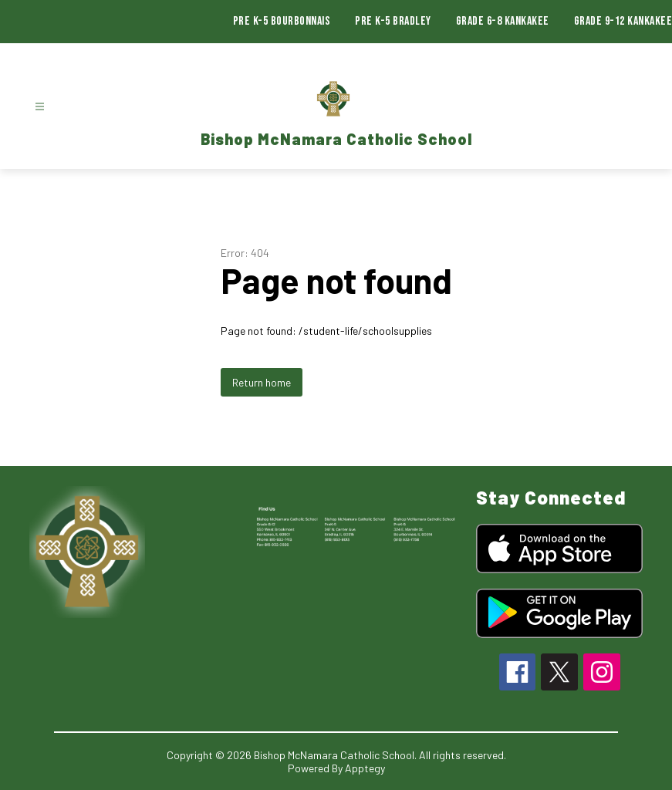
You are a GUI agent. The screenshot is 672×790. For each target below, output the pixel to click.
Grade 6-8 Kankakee (503, 21)
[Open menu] (40, 107)
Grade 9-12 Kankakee (623, 21)
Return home (262, 382)
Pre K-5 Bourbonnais (282, 21)
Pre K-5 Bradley (393, 21)
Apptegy (365, 768)
